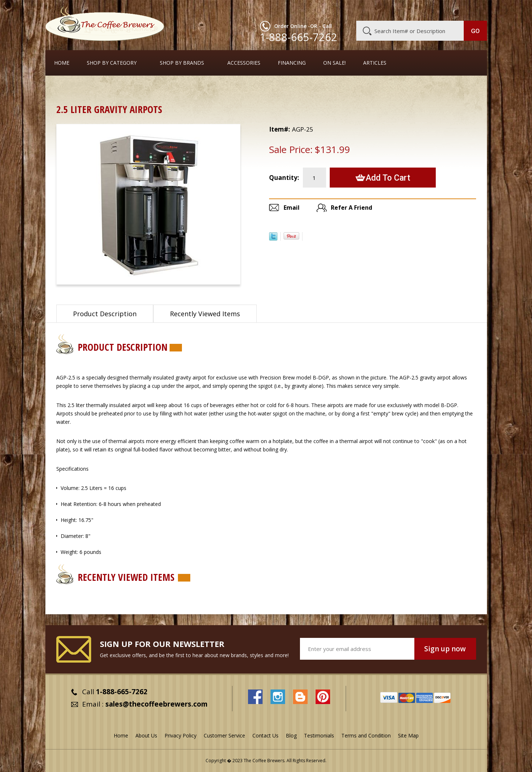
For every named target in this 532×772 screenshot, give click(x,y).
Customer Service (393, 10)
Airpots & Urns (98, 89)
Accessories (244, 63)
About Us (354, 10)
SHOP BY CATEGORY (112, 63)
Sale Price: (291, 149)
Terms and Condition (366, 735)
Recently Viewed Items (205, 314)
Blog (425, 10)
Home (62, 63)
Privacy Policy (180, 735)
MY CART (473, 9)
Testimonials (319, 735)
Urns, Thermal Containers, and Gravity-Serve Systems (189, 89)
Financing (292, 63)
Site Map (408, 735)
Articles (375, 63)
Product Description (105, 314)
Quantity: (284, 178)
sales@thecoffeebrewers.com (157, 704)
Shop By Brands (182, 63)
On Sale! (334, 63)
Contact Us (265, 735)
